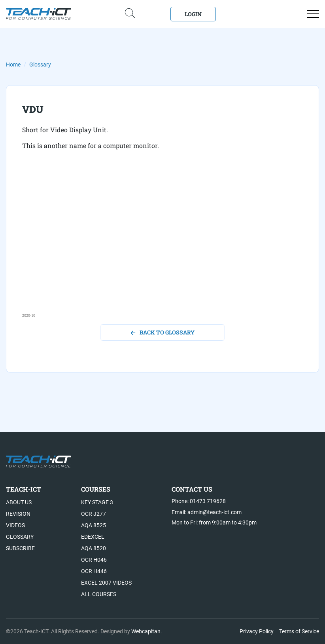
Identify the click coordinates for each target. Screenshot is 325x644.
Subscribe (20, 548)
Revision (18, 514)
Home (13, 65)
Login (193, 14)
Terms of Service (299, 631)
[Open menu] (313, 14)
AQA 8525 (94, 525)
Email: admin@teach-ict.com (207, 512)
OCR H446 (94, 571)
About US (19, 502)
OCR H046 (94, 560)
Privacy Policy (257, 631)
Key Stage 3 (97, 502)
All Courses (99, 594)
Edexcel (93, 537)
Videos (15, 525)
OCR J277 (94, 514)
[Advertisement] (162, 257)
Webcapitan (146, 631)
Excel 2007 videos (106, 583)
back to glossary (163, 332)
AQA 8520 (94, 548)
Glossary (40, 65)
